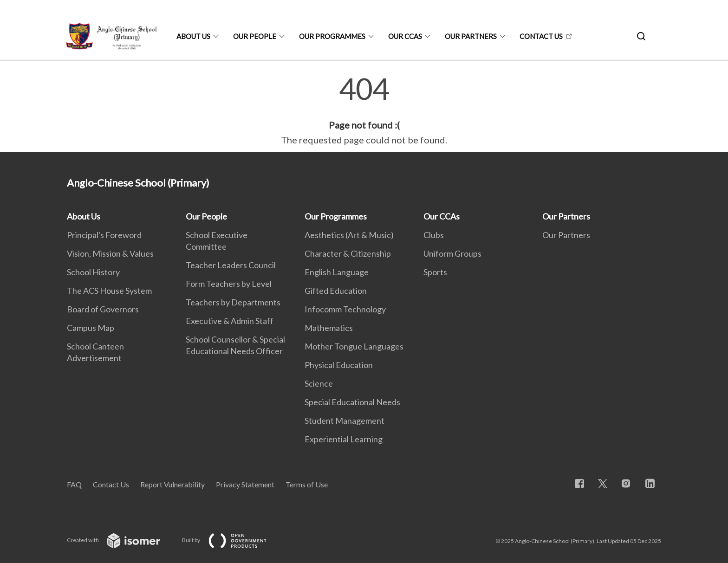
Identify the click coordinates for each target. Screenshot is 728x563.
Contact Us (541, 36)
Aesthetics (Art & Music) (349, 235)
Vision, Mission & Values (110, 253)
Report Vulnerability (172, 484)
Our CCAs (405, 36)
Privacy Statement (245, 484)
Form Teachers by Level (229, 284)
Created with (121, 540)
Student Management (344, 421)
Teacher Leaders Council (231, 265)
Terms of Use (307, 484)
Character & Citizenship (348, 253)
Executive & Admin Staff (230, 321)
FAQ (74, 484)
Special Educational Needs (352, 402)
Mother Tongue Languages (354, 346)
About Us (193, 36)
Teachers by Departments (233, 302)
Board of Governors (103, 309)
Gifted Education (336, 291)
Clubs (434, 235)
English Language (337, 272)
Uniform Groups (452, 253)
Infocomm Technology (345, 309)
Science (319, 383)
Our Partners (471, 36)
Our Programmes (332, 36)
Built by (232, 540)
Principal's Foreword (104, 235)
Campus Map (91, 328)
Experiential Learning (344, 439)
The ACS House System (109, 291)
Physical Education (339, 365)
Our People (255, 36)
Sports (435, 272)
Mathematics (329, 328)
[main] (364, 110)
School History (93, 272)
